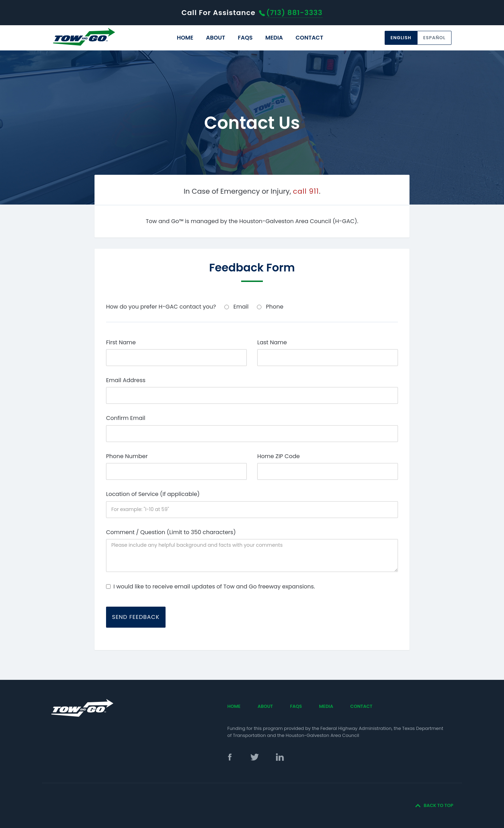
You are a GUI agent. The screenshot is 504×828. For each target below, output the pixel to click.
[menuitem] (185, 38)
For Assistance (252, 13)
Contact (310, 38)
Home (185, 38)
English (401, 38)
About (215, 38)
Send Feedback (136, 617)
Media (274, 38)
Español (434, 38)
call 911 (306, 191)
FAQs (245, 38)
